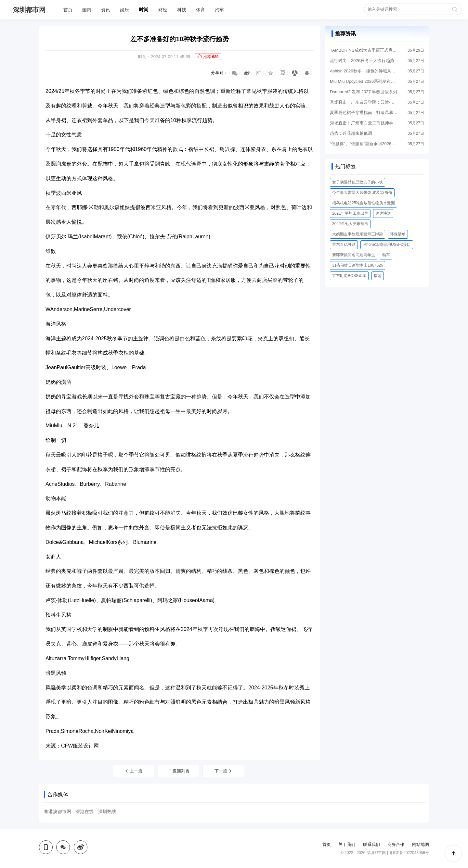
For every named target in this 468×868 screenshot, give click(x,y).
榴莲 (378, 276)
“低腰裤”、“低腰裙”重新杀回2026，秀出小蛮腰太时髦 (364, 144)
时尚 (144, 10)
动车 (386, 255)
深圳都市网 (29, 10)
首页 (68, 10)
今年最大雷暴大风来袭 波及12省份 (362, 193)
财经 (163, 10)
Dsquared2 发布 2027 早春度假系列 (364, 92)
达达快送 (383, 213)
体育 (201, 10)
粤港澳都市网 (58, 811)
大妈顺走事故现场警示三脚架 (357, 234)
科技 (182, 10)
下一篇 (224, 771)
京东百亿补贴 (344, 245)
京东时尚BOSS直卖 (349, 276)
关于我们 (347, 844)
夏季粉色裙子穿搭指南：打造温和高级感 (364, 113)
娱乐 (124, 10)
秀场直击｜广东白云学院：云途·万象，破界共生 (364, 102)
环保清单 (398, 234)
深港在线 (84, 811)
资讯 (106, 10)
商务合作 (396, 844)
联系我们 (371, 844)
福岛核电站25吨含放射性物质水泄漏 (364, 203)
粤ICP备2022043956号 (409, 853)
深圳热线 (107, 811)
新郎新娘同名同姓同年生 (354, 255)
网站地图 (421, 844)
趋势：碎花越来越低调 (351, 133)
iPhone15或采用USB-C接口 (387, 245)
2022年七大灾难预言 (350, 224)
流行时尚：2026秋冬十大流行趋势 (362, 61)
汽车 (219, 10)
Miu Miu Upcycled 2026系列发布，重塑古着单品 (364, 81)
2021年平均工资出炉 (350, 213)
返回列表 (179, 771)
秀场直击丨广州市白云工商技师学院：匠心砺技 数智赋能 (364, 123)
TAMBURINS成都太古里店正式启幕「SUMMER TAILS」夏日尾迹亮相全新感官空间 (364, 50)
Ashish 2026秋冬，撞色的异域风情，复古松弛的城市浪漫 (364, 71)
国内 (87, 10)
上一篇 (134, 771)
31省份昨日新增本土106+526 (357, 265)
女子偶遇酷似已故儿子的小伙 (357, 182)
